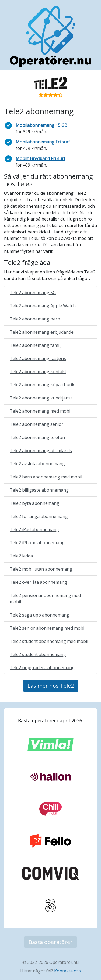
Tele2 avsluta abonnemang (37, 464)
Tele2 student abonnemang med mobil (49, 641)
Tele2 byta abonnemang (34, 503)
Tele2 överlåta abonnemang (38, 582)
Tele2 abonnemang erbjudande (42, 332)
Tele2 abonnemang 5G (33, 293)
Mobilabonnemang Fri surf (43, 142)
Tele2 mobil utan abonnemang (41, 569)
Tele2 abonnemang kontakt (38, 372)
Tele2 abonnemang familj (36, 345)
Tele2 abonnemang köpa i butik (42, 385)
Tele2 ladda (21, 556)
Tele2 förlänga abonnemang (39, 516)
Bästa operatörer (50, 942)
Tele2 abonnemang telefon (37, 437)
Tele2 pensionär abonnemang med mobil (45, 599)
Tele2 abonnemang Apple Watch (43, 306)
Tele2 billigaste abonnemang (39, 490)
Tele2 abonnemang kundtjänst (41, 398)
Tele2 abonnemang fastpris (38, 358)
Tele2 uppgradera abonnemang (42, 668)
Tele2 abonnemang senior (36, 424)
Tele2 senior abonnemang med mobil (48, 628)
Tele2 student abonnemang (38, 654)
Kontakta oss (67, 971)
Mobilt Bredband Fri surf (41, 158)
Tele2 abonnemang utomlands (41, 451)
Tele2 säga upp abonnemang (39, 615)
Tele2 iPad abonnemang (34, 529)
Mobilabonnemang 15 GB (41, 125)
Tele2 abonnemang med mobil (41, 411)
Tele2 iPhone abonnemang (37, 543)
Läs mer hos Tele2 (51, 686)
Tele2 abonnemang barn (35, 319)
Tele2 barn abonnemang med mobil (46, 477)
